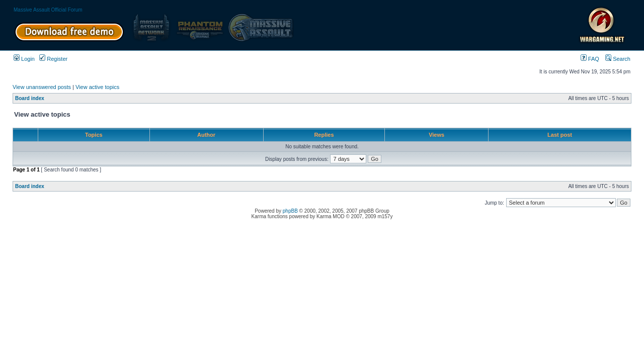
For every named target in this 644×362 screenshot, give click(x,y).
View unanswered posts (42, 87)
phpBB (290, 211)
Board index (30, 98)
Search (618, 59)
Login (24, 59)
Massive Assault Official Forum (48, 10)
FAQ (590, 59)
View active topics (97, 87)
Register (53, 59)
